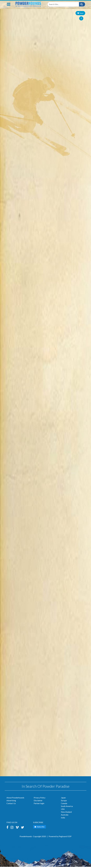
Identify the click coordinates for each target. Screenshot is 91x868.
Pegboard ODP (65, 838)
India (63, 819)
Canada (64, 804)
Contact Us (11, 804)
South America (67, 807)
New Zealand (66, 813)
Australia (65, 816)
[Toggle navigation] (9, 5)
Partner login (39, 804)
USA (63, 810)
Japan (63, 799)
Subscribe (40, 828)
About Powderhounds (15, 799)
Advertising (11, 802)
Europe (64, 802)
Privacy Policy (40, 799)
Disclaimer (38, 802)
